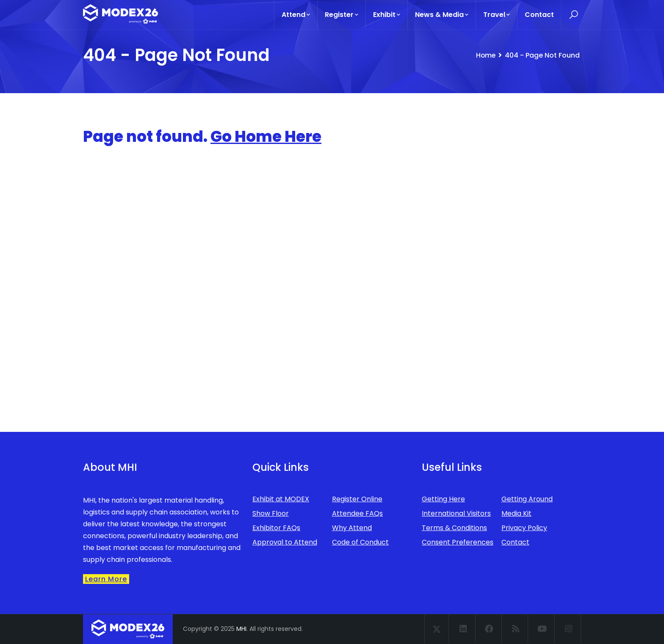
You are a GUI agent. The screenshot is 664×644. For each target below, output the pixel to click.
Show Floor (271, 513)
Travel (497, 15)
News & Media (442, 15)
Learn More (106, 579)
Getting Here (443, 499)
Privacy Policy (524, 528)
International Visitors (456, 513)
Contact (539, 15)
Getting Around (527, 499)
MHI (241, 629)
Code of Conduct (360, 542)
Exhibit (387, 15)
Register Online (357, 499)
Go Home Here (266, 137)
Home (485, 55)
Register (342, 15)
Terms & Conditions (454, 528)
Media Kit (516, 513)
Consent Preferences (458, 542)
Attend (296, 15)
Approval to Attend (285, 542)
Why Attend (352, 528)
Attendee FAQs (357, 513)
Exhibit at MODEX (281, 499)
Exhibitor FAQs (276, 528)
